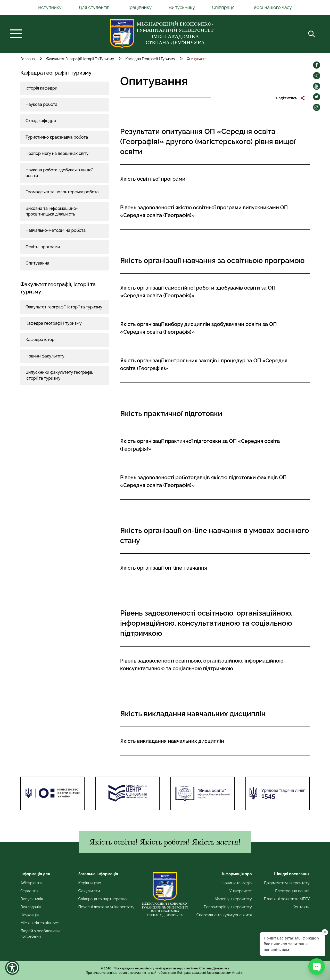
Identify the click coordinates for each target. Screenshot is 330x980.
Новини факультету (45, 356)
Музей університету (233, 899)
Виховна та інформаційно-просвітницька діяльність (52, 211)
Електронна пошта (292, 891)
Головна (28, 59)
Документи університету (287, 883)
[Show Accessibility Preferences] (12, 968)
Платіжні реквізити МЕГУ (287, 899)
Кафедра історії (41, 340)
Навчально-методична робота (56, 230)
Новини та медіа (237, 883)
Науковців (30, 915)
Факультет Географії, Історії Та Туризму (80, 59)
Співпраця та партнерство (102, 899)
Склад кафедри (41, 121)
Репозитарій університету (228, 907)
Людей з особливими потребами (40, 934)
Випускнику (182, 7)
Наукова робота (42, 104)
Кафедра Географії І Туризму (150, 59)
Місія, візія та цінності (40, 923)
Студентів (29, 891)
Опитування (37, 263)
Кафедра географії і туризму (54, 323)
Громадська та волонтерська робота (62, 192)
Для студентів (94, 7)
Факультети (89, 891)
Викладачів (31, 907)
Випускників (32, 899)
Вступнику (50, 7)
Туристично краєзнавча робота (57, 137)
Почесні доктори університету (106, 907)
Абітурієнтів (31, 883)
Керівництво (90, 883)
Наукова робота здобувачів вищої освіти (59, 173)
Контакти (301, 907)
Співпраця (223, 7)
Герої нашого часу (272, 7)
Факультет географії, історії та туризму (64, 307)
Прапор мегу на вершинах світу (57, 153)
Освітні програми (43, 247)
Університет (241, 891)
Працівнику (139, 7)
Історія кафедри (41, 88)
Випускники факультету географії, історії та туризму (59, 375)
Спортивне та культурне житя (224, 915)
